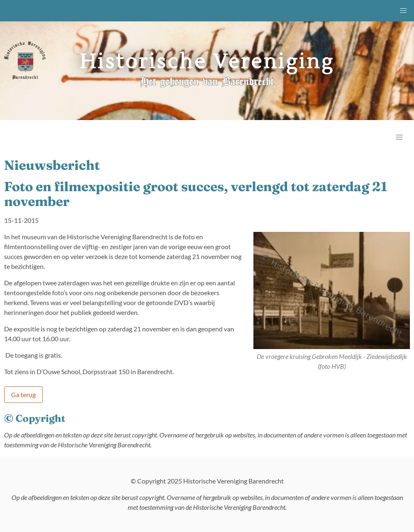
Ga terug (23, 394)
